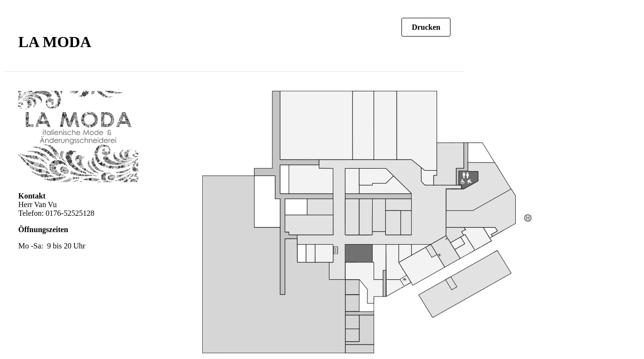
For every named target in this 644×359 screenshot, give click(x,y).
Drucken (426, 27)
